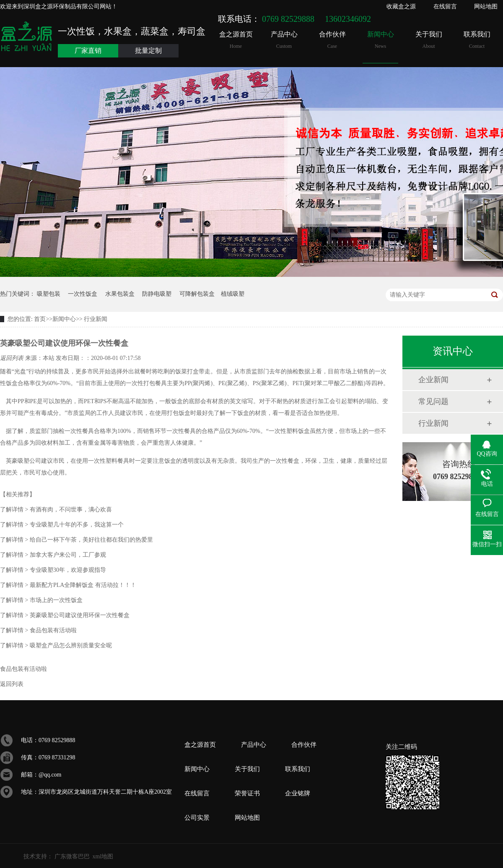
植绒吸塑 (233, 294)
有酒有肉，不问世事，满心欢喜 (56, 510)
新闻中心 (380, 40)
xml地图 (103, 856)
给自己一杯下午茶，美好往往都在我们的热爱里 (76, 540)
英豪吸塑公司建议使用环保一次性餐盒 (65, 615)
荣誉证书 (247, 793)
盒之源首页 (236, 40)
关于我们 (429, 40)
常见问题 (433, 401)
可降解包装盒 (197, 294)
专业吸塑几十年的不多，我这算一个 (62, 525)
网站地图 (486, 7)
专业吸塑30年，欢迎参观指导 (53, 570)
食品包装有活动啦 (38, 630)
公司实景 (197, 818)
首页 (40, 319)
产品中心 (284, 40)
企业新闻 (433, 380)
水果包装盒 (120, 294)
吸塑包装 (49, 294)
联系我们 (477, 40)
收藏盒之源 (401, 7)
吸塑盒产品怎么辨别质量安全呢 (56, 645)
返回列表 (13, 358)
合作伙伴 (332, 40)
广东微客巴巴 (72, 856)
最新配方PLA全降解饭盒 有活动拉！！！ (68, 585)
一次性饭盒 (83, 294)
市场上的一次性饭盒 (41, 600)
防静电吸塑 (157, 294)
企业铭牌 (298, 793)
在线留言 (445, 7)
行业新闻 (95, 319)
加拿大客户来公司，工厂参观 (53, 555)
